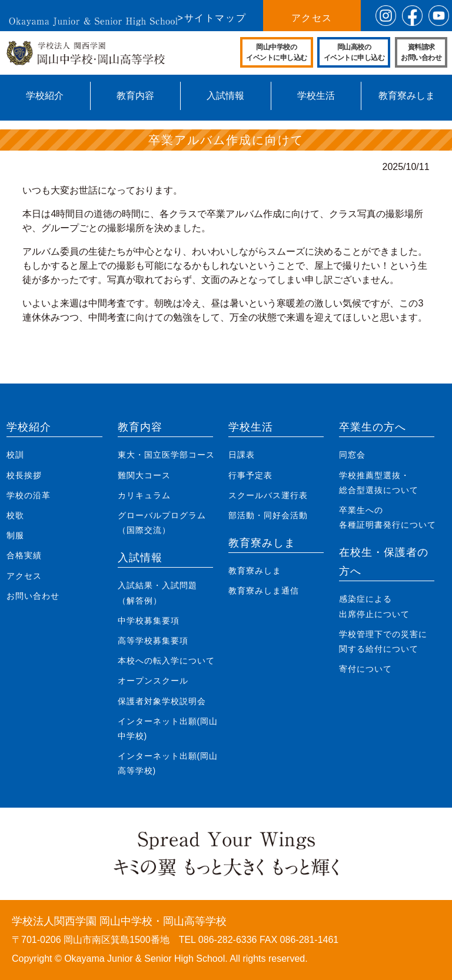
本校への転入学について (166, 661)
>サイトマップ (212, 18)
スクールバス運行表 (268, 495)
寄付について (365, 669)
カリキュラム (144, 495)
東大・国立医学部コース (166, 455)
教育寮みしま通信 (264, 591)
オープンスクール (153, 681)
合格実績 (24, 555)
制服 (15, 535)
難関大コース (144, 475)
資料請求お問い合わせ (421, 52)
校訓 (15, 455)
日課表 (242, 455)
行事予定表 (250, 475)
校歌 (15, 515)
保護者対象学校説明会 (162, 701)
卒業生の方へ (373, 427)
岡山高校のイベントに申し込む (354, 52)
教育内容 (135, 96)
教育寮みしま (407, 96)
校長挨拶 (24, 475)
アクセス (312, 18)
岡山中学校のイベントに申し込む (277, 52)
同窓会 (352, 455)
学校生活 (316, 96)
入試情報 (225, 96)
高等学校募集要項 (153, 641)
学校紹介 (45, 96)
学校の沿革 (29, 495)
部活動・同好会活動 (268, 515)
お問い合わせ (33, 596)
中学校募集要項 (149, 621)
